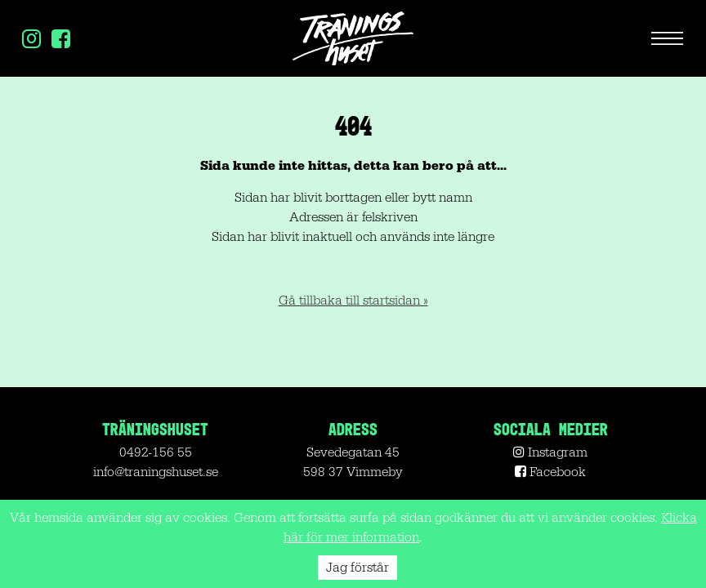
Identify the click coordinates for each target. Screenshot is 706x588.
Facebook (550, 472)
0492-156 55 (156, 452)
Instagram (550, 452)
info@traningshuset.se (156, 472)
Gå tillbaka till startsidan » (353, 301)
